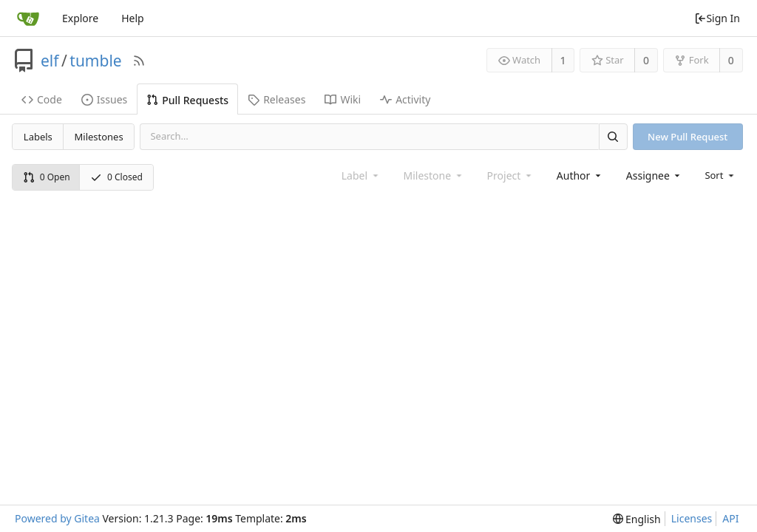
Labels (38, 137)
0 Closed (116, 177)
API (730, 518)
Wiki (343, 99)
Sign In (717, 18)
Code (42, 99)
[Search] (613, 136)
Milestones (99, 137)
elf (50, 61)
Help (133, 18)
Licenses (692, 518)
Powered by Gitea (57, 518)
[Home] (28, 18)
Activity (405, 99)
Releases (276, 99)
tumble (95, 61)
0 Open (47, 177)
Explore (80, 18)
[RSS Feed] (139, 61)
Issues (104, 99)
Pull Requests (187, 100)
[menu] (720, 175)
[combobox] (580, 175)
